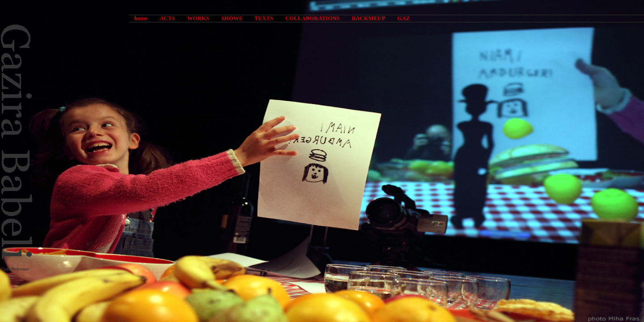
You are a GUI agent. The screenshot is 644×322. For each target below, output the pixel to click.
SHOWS (232, 18)
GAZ (403, 18)
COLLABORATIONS (312, 18)
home (141, 18)
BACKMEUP (369, 18)
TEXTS (264, 18)
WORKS (198, 18)
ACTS (167, 18)
